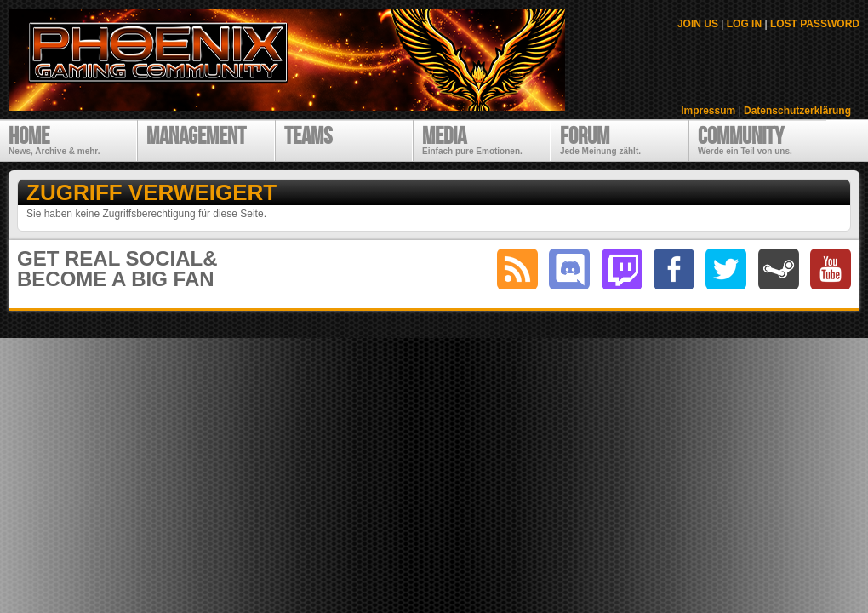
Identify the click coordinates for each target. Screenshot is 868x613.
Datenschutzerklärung (797, 111)
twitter (726, 269)
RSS (517, 269)
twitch (622, 269)
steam (779, 269)
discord (569, 269)
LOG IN (744, 24)
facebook (674, 269)
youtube (831, 269)
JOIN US (698, 24)
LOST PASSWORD (815, 24)
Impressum (708, 111)
